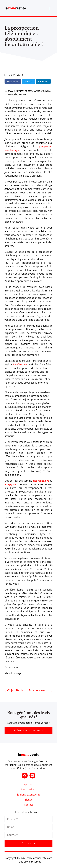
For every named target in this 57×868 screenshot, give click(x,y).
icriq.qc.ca (10, 484)
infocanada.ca (41, 481)
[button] (50, 8)
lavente (15, 8)
